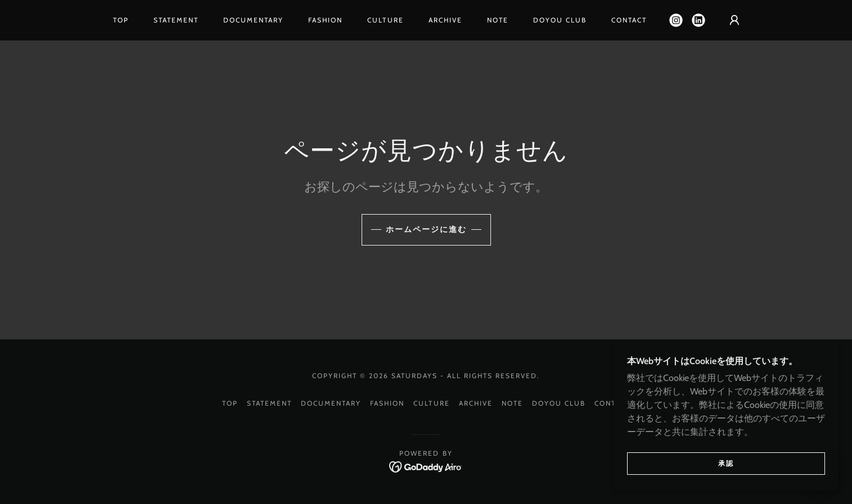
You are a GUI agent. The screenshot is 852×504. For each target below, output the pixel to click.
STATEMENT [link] (176, 20)
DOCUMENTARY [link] (253, 20)
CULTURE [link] (385, 20)
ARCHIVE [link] (445, 20)
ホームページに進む (426, 229)
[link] (676, 20)
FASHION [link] (325, 20)
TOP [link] (121, 20)
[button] (734, 20)
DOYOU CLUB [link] (560, 20)
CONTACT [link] (629, 20)
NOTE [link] (498, 20)
